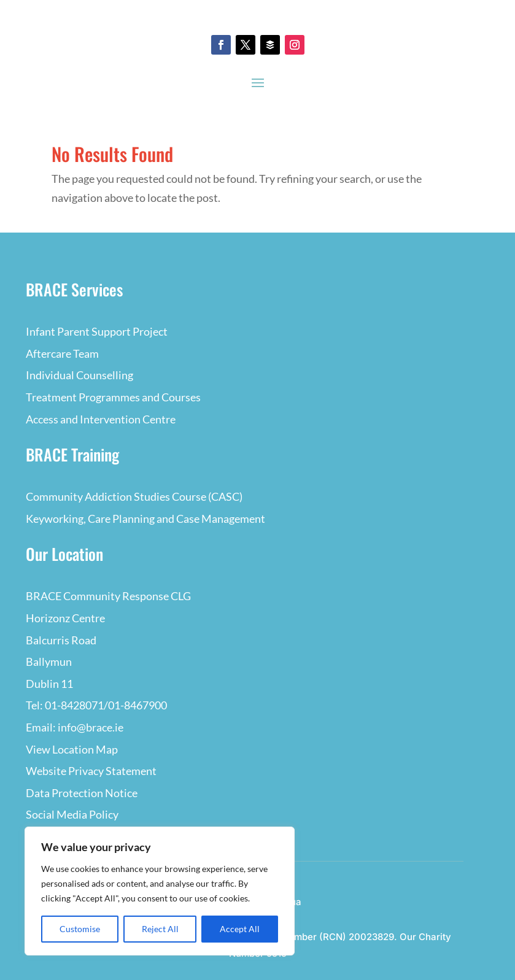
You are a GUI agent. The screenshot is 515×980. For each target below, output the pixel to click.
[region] (160, 891)
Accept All (240, 929)
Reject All (160, 929)
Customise (80, 929)
